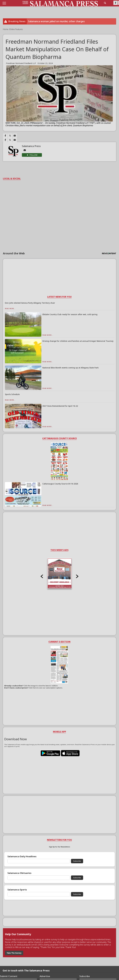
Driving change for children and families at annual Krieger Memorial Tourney (78, 341)
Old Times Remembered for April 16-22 (60, 406)
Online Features (16, 29)
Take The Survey (14, 953)
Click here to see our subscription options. (46, 688)
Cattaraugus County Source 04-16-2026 (60, 484)
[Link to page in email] (15, 136)
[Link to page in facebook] (5, 136)
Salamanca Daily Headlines (22, 857)
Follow (33, 155)
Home (6, 29)
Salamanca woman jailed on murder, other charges (56, 21)
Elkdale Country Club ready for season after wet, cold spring (70, 314)
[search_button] (105, 3)
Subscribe (77, 861)
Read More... (10, 308)
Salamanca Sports (17, 890)
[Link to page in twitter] (10, 136)
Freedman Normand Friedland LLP (21, 63)
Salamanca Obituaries (19, 873)
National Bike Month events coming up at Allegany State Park (71, 368)
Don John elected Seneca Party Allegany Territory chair (30, 303)
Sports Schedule (12, 394)
